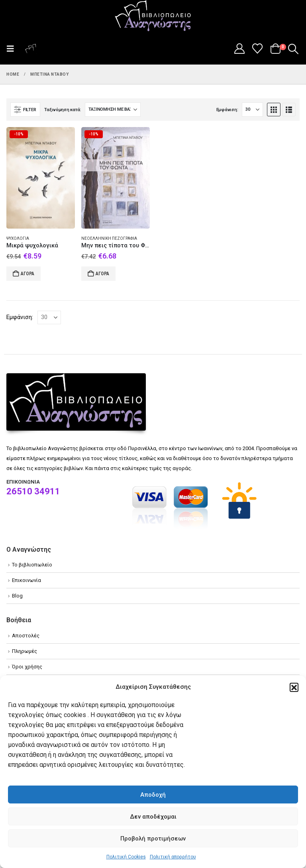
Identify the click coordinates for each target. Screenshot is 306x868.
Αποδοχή (153, 795)
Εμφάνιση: (227, 110)
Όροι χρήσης (27, 667)
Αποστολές (26, 636)
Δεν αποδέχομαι (153, 817)
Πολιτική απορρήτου (173, 857)
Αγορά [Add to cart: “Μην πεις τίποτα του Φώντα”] (102, 274)
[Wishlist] (258, 49)
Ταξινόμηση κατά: (63, 110)
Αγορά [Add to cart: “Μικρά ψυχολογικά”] (27, 274)
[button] (294, 687)
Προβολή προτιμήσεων (153, 839)
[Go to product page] (41, 178)
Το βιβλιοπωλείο (32, 565)
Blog (17, 596)
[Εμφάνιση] (252, 110)
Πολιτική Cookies (126, 857)
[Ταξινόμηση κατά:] (113, 110)
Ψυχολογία (18, 238)
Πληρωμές (25, 651)
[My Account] (239, 49)
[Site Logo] (153, 16)
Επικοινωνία (26, 580)
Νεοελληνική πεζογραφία (109, 238)
